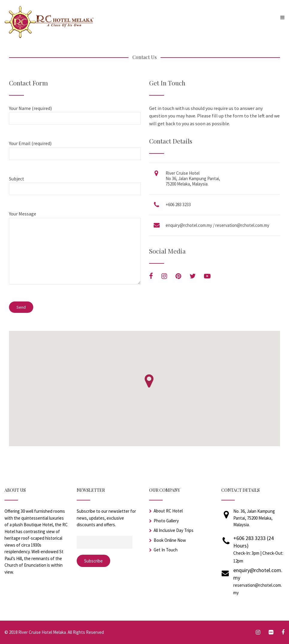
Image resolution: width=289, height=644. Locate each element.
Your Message (75, 251)
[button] (149, 381)
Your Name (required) (75, 113)
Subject (75, 184)
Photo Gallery (166, 521)
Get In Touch (166, 550)
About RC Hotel (168, 511)
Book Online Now (170, 540)
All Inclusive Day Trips (174, 530)
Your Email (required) (75, 148)
